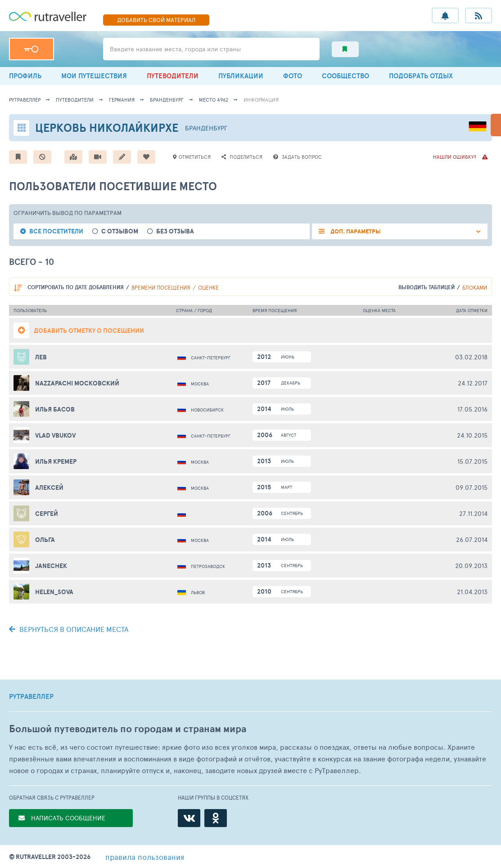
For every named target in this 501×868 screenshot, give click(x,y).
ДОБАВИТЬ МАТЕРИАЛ (156, 20)
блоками (475, 287)
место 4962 (214, 100)
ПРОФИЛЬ (25, 76)
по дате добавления (76, 287)
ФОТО (293, 76)
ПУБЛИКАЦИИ (241, 76)
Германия (122, 100)
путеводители (75, 100)
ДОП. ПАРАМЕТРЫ (355, 231)
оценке (208, 287)
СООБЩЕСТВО (345, 76)
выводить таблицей (427, 287)
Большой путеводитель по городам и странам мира (128, 729)
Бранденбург (167, 100)
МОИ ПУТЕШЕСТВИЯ (94, 76)
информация (261, 100)
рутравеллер (25, 100)
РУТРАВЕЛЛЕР (31, 697)
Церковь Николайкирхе (107, 128)
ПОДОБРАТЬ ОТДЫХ (421, 76)
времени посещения (161, 287)
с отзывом (120, 231)
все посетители (56, 231)
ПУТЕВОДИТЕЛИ (173, 76)
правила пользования (145, 857)
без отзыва (175, 231)
